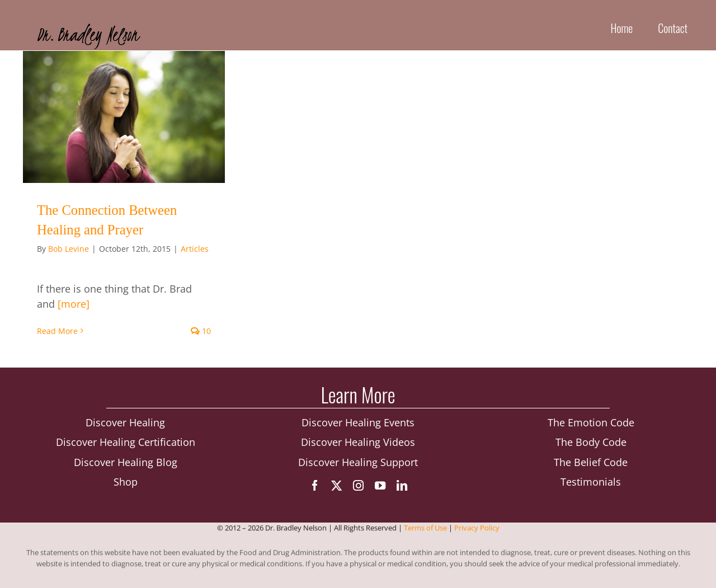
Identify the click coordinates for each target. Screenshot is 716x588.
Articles (195, 249)
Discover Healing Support (358, 462)
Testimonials (591, 482)
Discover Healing (125, 422)
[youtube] (380, 485)
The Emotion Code (591, 422)
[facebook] (315, 485)
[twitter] (336, 485)
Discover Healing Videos (358, 442)
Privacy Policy (477, 528)
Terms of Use (425, 528)
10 (201, 331)
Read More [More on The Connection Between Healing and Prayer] (57, 331)
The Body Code (591, 442)
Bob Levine (69, 249)
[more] (74, 304)
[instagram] (358, 485)
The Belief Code (591, 462)
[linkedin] (402, 485)
